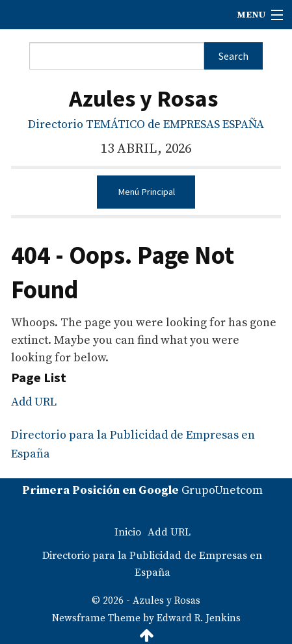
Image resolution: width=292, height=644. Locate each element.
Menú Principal (146, 192)
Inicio (128, 532)
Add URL (34, 402)
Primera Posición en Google (100, 490)
